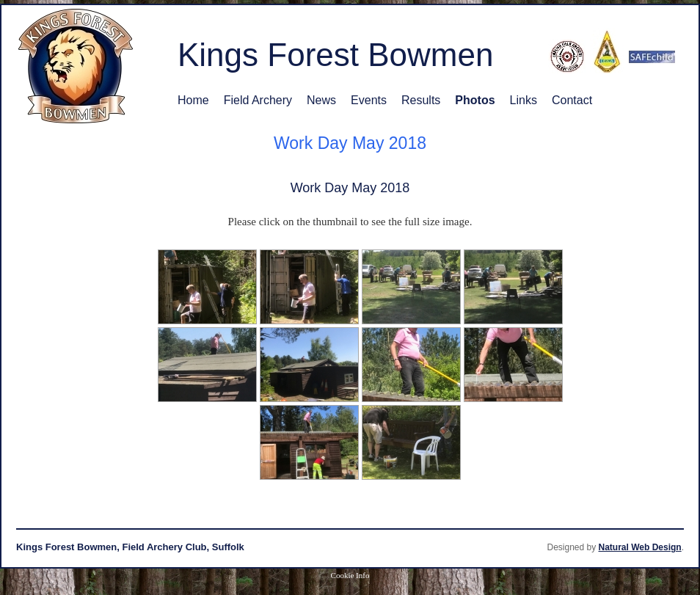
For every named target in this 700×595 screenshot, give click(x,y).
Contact (572, 100)
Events (369, 100)
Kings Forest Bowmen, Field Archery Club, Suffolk (130, 547)
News (321, 100)
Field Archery (258, 100)
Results (421, 100)
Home (193, 100)
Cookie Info (350, 575)
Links (524, 100)
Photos (475, 100)
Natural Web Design (640, 547)
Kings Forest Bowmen (335, 55)
